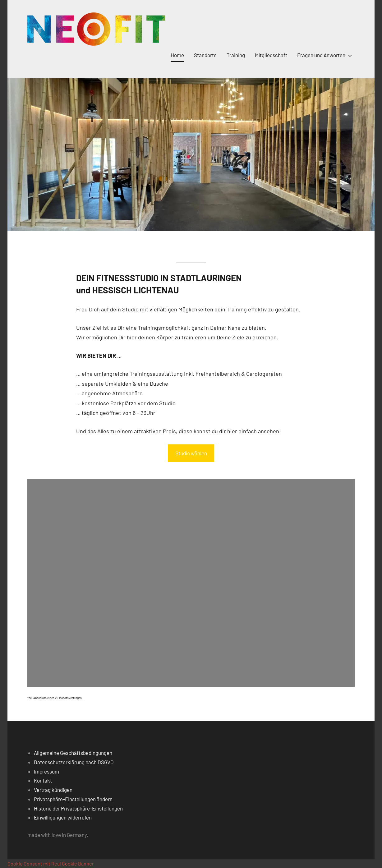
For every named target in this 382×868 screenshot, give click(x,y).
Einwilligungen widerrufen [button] (63, 817)
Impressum (46, 771)
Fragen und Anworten (323, 55)
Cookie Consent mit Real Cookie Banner (51, 863)
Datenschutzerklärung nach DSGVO (74, 762)
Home (177, 55)
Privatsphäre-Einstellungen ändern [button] (73, 799)
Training (236, 55)
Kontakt (43, 780)
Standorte (205, 55)
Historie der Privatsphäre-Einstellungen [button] (78, 808)
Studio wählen (191, 453)
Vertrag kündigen (53, 790)
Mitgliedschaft (271, 55)
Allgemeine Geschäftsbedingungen (73, 753)
